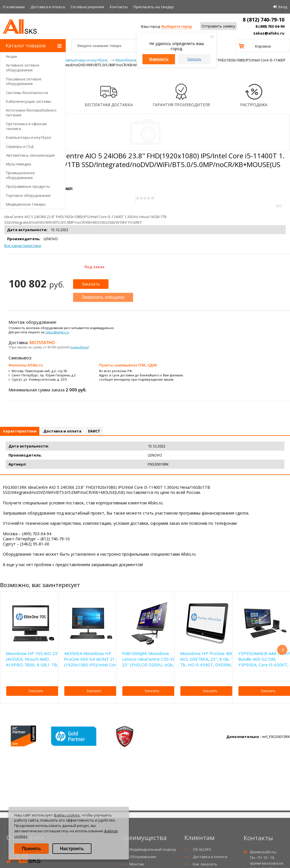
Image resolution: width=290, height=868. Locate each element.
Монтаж (137, 864)
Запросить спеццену (103, 297)
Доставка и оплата (48, 7)
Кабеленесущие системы (29, 101)
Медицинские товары (26, 204)
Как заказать (205, 864)
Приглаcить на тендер (154, 7)
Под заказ (94, 267)
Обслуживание (143, 857)
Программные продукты (28, 186)
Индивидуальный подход (153, 849)
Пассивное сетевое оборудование (24, 81)
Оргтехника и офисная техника (26, 126)
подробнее (79, 347)
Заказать (91, 284)
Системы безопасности (27, 93)
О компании (14, 7)
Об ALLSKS (202, 849)
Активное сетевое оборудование (23, 68)
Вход (283, 7)
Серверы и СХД (20, 146)
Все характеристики (23, 246)
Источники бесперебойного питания (31, 113)
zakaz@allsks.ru (269, 33)
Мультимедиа (19, 164)
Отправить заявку (218, 26)
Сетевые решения (87, 7)
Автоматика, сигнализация (30, 155)
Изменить (159, 59)
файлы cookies (67, 815)
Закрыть (194, 59)
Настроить (72, 849)
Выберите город (177, 26)
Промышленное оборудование (20, 175)
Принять (31, 849)
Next (282, 650)
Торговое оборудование (28, 195)
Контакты (119, 7)
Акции (11, 56)
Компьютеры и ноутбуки (28, 137)
